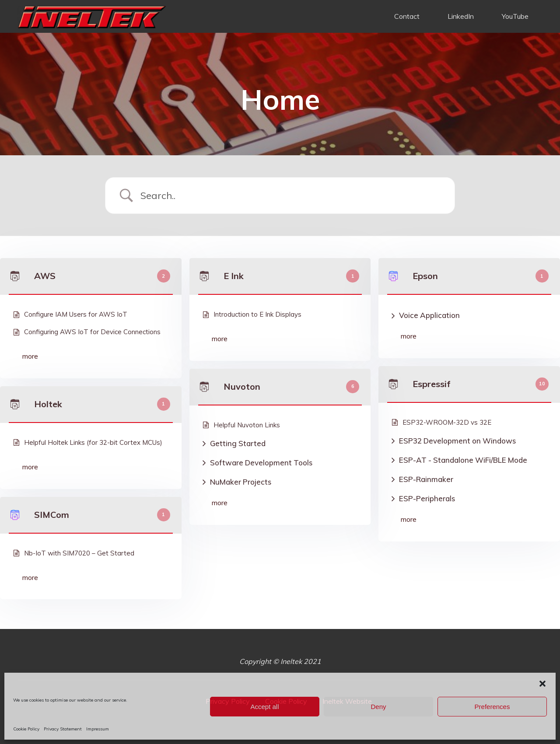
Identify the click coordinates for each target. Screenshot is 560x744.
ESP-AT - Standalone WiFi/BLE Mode (463, 460)
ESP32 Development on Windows (457, 441)
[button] (542, 684)
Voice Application (429, 315)
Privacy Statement (63, 729)
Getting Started (238, 443)
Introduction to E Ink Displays (257, 314)
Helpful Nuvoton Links (247, 425)
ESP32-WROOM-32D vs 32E (447, 422)
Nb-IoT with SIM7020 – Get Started (79, 553)
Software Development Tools (261, 463)
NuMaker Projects (241, 482)
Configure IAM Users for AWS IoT (76, 314)
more (30, 356)
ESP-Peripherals (427, 498)
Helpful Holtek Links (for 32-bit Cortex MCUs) (93, 442)
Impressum (98, 729)
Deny (378, 707)
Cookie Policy (26, 729)
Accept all (264, 707)
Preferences (492, 707)
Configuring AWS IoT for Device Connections (92, 332)
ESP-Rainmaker (426, 479)
